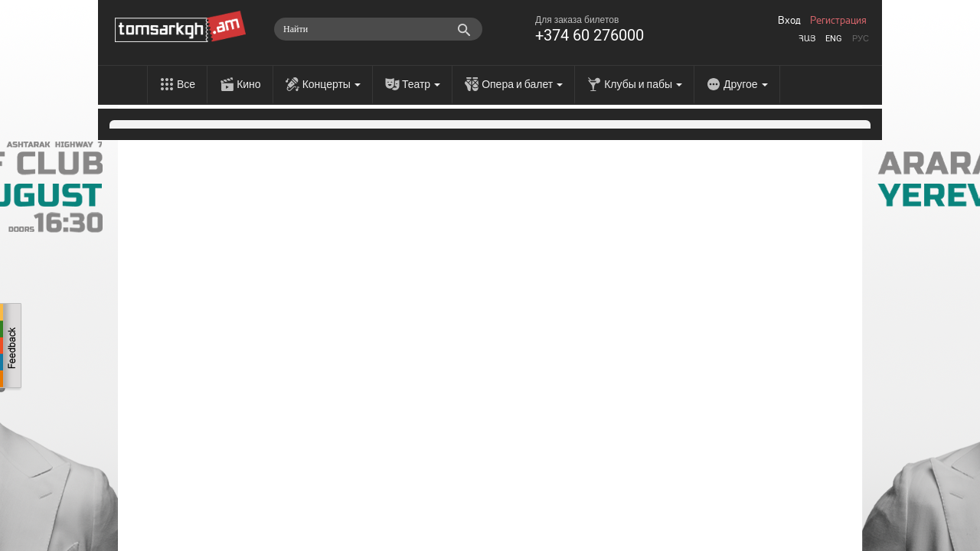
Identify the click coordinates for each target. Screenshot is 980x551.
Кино (249, 84)
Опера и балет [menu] (522, 84)
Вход (789, 21)
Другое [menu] (745, 84)
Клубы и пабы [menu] (643, 84)
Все (186, 84)
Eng (834, 39)
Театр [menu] (421, 84)
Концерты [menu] (332, 84)
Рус (861, 39)
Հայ (807, 39)
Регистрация (838, 21)
